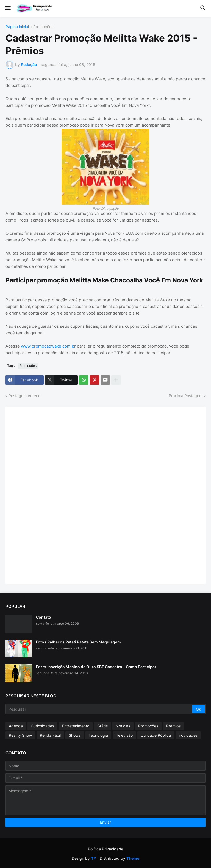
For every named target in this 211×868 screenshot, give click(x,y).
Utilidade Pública (156, 735)
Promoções (43, 27)
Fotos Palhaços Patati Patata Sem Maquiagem (78, 642)
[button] (8, 8)
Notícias (123, 726)
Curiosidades (42, 726)
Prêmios (173, 726)
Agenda (16, 726)
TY (94, 858)
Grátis (102, 726)
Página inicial (17, 27)
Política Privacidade (106, 849)
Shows (75, 735)
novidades (188, 735)
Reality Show (20, 735)
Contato (44, 617)
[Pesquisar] (99, 709)
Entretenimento (76, 726)
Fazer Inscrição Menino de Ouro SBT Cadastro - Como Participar (96, 667)
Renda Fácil (50, 735)
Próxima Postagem (186, 396)
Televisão (124, 735)
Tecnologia (98, 735)
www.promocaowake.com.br (48, 346)
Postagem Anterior (25, 396)
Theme (133, 858)
